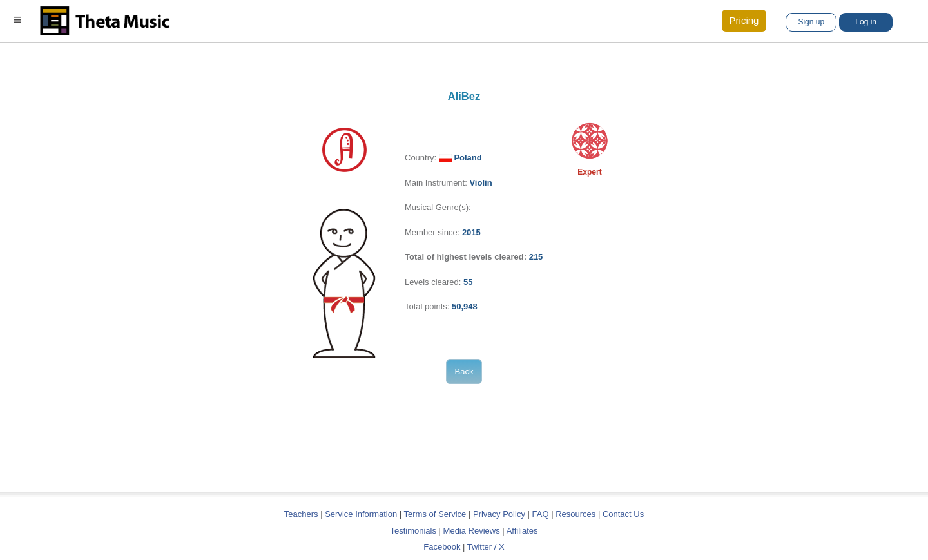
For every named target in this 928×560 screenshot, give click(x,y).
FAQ (541, 514)
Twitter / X (486, 547)
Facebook (442, 547)
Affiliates (522, 531)
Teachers (302, 514)
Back (464, 372)
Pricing (744, 20)
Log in (866, 22)
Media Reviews (472, 531)
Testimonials (413, 531)
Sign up (811, 22)
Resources (575, 514)
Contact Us (623, 514)
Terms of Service (435, 514)
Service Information (361, 514)
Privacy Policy (499, 514)
